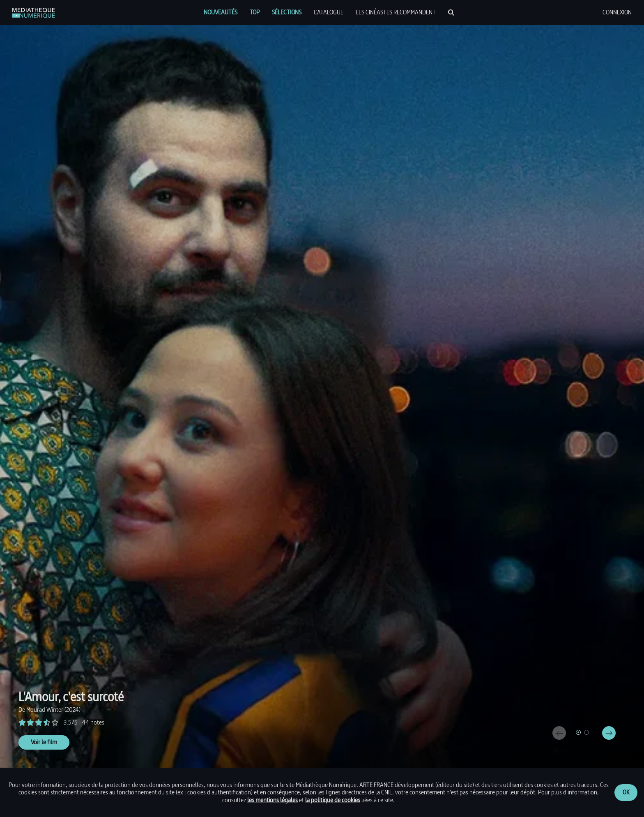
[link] (34, 13)
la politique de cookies (333, 800)
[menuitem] (221, 12)
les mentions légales (273, 800)
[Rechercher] (451, 13)
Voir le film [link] (44, 742)
